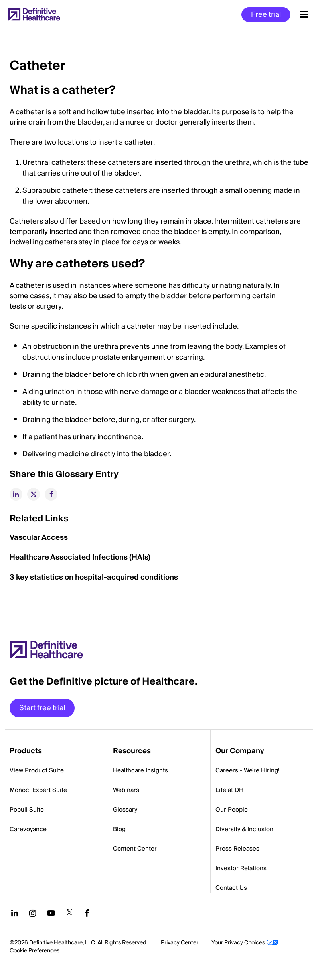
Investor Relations (241, 868)
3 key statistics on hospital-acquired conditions (94, 577)
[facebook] (51, 494)
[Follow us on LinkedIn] (15, 913)
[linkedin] (16, 494)
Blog (119, 829)
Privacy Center (180, 943)
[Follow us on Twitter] (69, 913)
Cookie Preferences (35, 951)
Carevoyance (28, 829)
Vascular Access (39, 538)
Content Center (135, 849)
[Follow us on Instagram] (33, 913)
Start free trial (42, 708)
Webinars (126, 790)
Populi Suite (27, 810)
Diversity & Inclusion (244, 829)
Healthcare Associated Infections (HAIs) (80, 557)
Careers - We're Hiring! (248, 770)
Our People (232, 810)
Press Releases (237, 849)
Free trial (266, 15)
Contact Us (231, 888)
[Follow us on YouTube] (51, 913)
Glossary (125, 810)
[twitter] (34, 494)
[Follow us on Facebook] (87, 913)
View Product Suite (37, 770)
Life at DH (229, 790)
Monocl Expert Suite (38, 790)
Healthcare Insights (140, 770)
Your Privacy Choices (238, 943)
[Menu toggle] (304, 14)
